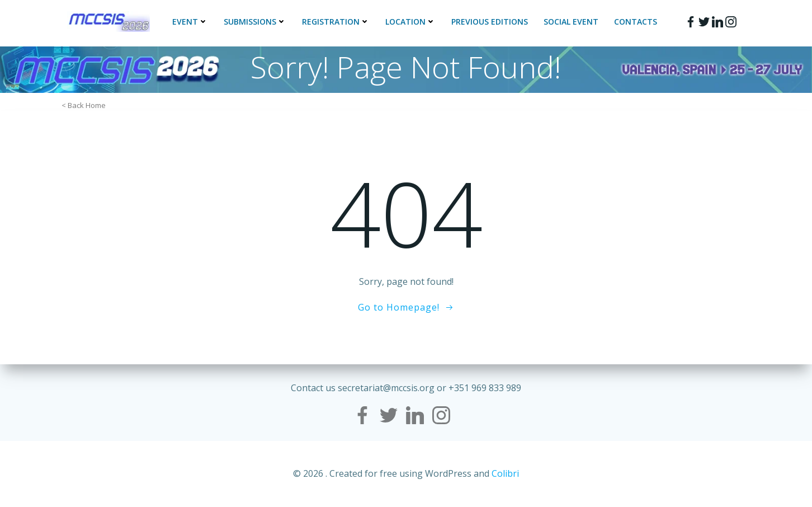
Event (190, 22)
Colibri (505, 473)
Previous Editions (490, 22)
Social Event (571, 22)
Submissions (255, 22)
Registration (336, 22)
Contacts (636, 22)
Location (410, 22)
